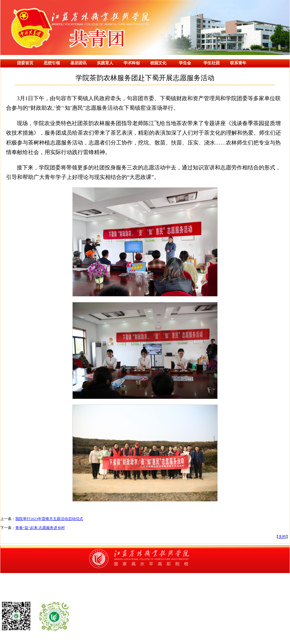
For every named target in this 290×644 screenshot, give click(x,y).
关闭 (282, 537)
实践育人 (105, 63)
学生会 (185, 63)
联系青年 (238, 63)
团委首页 (25, 63)
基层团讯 (78, 63)
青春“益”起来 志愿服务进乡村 (40, 528)
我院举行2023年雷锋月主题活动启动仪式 (49, 519)
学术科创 (132, 63)
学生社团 (212, 63)
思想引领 (52, 63)
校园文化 (158, 63)
